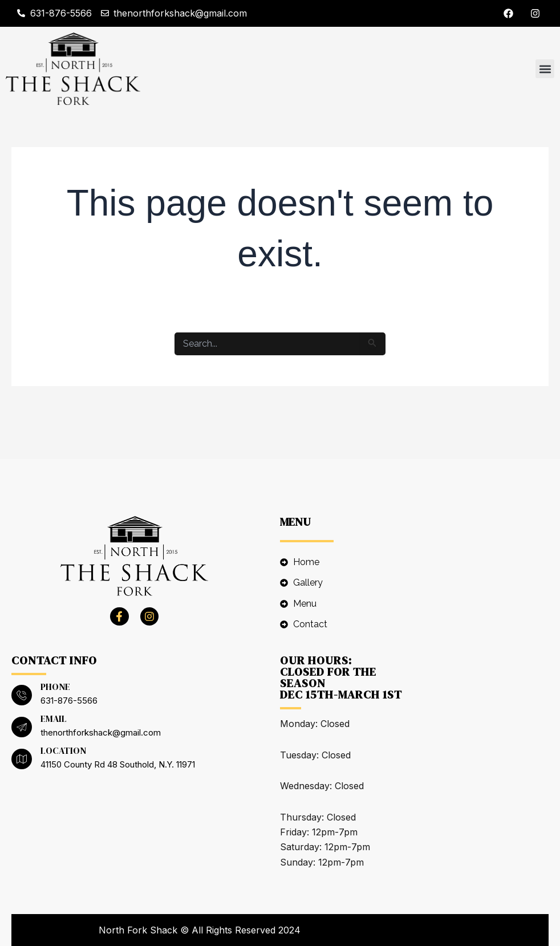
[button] (545, 69)
